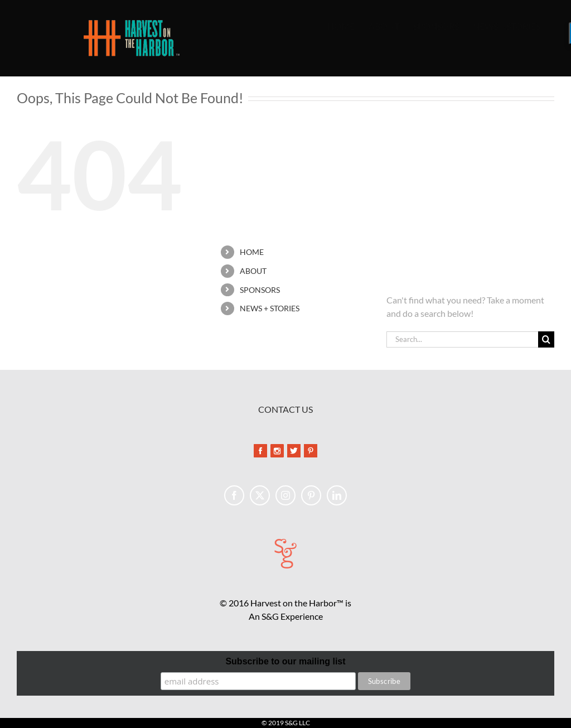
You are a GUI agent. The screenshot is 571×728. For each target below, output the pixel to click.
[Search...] (462, 339)
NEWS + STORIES (270, 308)
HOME (252, 252)
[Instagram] (285, 495)
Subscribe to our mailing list (285, 661)
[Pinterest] (311, 495)
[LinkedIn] (337, 495)
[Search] (546, 339)
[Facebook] (234, 495)
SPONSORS (260, 290)
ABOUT (253, 271)
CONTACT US (285, 409)
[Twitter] (260, 495)
